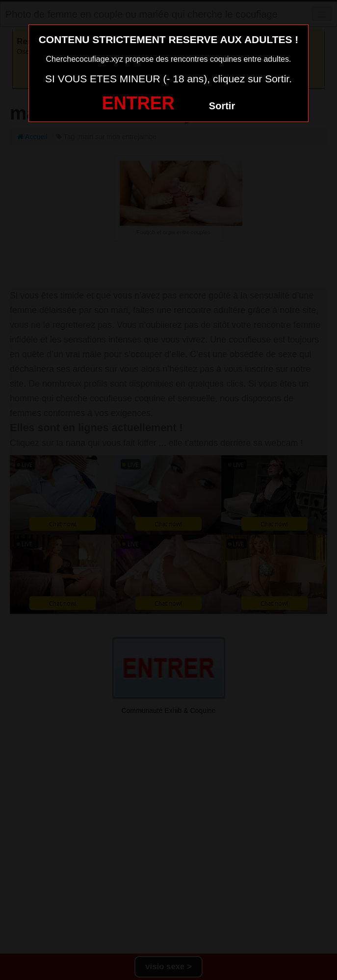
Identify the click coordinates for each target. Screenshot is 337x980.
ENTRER (138, 103)
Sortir (222, 106)
